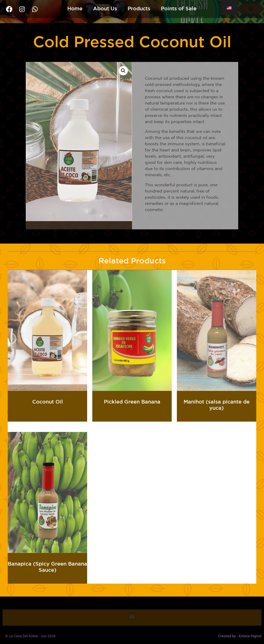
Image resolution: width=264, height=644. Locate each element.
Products (139, 8)
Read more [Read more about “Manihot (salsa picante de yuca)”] (217, 417)
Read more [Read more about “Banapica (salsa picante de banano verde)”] (48, 579)
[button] (123, 71)
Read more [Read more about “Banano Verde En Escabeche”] (132, 417)
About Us (105, 8)
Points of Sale (179, 8)
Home (75, 8)
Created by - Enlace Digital (240, 636)
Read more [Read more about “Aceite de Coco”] (48, 417)
